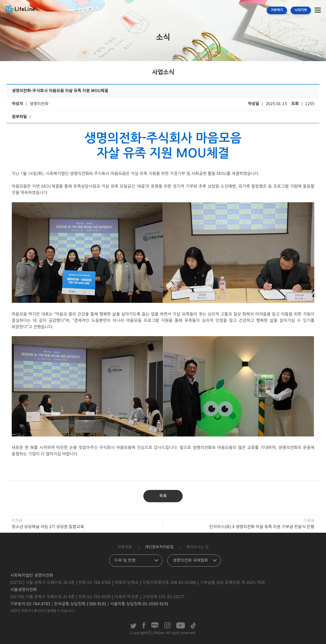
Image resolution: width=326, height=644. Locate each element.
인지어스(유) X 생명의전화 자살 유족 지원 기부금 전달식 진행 (262, 527)
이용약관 (125, 547)
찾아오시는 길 (198, 547)
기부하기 (277, 10)
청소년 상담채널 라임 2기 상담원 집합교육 (48, 527)
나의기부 (301, 10)
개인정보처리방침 (159, 547)
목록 (163, 496)
